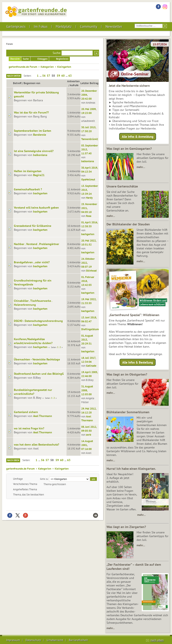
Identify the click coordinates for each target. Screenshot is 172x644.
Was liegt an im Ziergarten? (126, 527)
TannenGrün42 (90, 139)
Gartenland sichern (26, 412)
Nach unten (14, 76)
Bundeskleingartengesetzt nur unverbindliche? (33, 392)
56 (44, 76)
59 (58, 76)
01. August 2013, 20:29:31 (87, 340)
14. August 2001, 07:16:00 (87, 445)
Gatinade (91, 366)
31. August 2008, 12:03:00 (87, 390)
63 (70, 76)
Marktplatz (64, 27)
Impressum (13, 640)
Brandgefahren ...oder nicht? (32, 262)
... (41, 76)
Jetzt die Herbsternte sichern (129, 86)
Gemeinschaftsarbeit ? (28, 189)
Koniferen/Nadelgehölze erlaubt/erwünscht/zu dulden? (33, 341)
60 (63, 76)
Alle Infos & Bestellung (138, 362)
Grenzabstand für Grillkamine (33, 226)
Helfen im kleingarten (28, 171)
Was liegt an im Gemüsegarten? (129, 149)
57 (48, 76)
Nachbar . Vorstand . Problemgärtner (36, 244)
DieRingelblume (91, 329)
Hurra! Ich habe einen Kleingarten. (131, 469)
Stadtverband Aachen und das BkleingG (39, 374)
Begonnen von (34, 83)
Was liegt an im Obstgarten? (127, 374)
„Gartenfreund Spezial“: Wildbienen (134, 315)
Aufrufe (74, 85)
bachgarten (40, 193)
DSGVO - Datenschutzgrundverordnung (38, 321)
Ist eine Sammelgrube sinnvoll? (34, 151)
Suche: (57, 53)
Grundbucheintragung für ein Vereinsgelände (33, 282)
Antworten (73, 81)
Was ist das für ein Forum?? (31, 112)
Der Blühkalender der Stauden (128, 224)
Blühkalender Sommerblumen (128, 412)
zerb (89, 435)
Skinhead (91, 271)
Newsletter (114, 27)
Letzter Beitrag (89, 83)
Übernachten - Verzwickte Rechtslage (37, 359)
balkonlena (40, 155)
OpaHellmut (88, 179)
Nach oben (13, 460)
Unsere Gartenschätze (122, 186)
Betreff (17, 83)
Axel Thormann (43, 416)
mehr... (111, 628)
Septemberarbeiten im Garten (33, 131)
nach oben (157, 640)
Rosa (89, 216)
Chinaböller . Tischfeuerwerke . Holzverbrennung (33, 303)
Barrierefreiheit (78, 640)
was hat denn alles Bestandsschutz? (36, 445)
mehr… (141, 167)
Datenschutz (33, 640)
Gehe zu (44, 479)
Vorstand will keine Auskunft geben (36, 208)
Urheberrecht (55, 640)
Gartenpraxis (16, 27)
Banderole (40, 135)
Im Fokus (41, 27)
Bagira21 (39, 175)
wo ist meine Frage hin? (29, 428)
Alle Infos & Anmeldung (138, 137)
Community (89, 27)
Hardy (89, 198)
